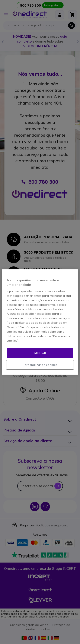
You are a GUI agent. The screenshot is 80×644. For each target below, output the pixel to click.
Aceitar (40, 353)
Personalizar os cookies (40, 365)
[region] (40, 322)
